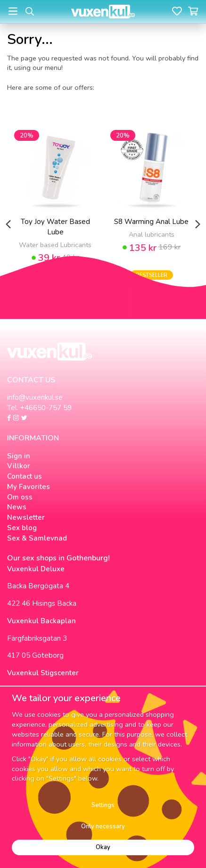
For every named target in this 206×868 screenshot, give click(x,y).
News (17, 507)
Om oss (20, 497)
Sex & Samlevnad (37, 538)
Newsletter (26, 517)
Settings (103, 805)
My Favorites (29, 487)
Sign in (19, 456)
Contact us (25, 476)
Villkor (19, 466)
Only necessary (103, 826)
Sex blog (22, 528)
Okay (103, 847)
